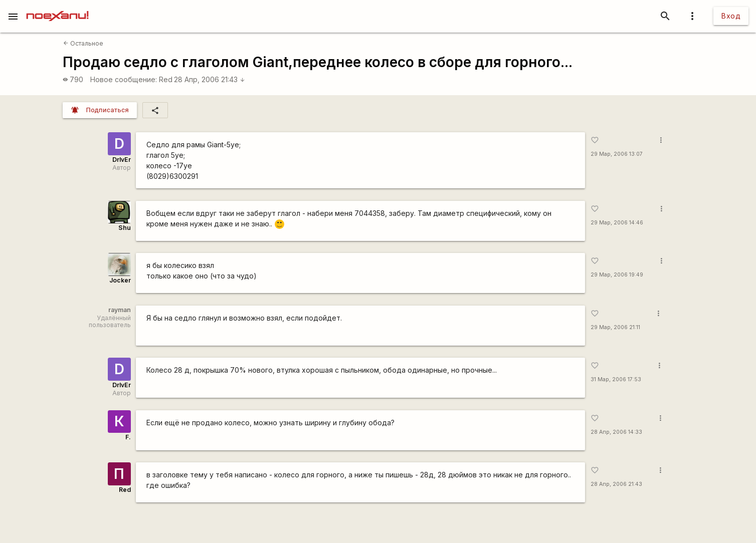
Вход (731, 16)
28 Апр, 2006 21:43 (210, 79)
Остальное (83, 43)
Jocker (120, 280)
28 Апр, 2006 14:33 (616, 432)
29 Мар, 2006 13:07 (617, 154)
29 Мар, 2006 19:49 (617, 275)
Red (166, 79)
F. (128, 437)
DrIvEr (122, 160)
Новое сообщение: (124, 79)
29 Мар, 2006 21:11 (615, 327)
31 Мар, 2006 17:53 (616, 379)
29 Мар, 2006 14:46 (617, 223)
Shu (125, 228)
